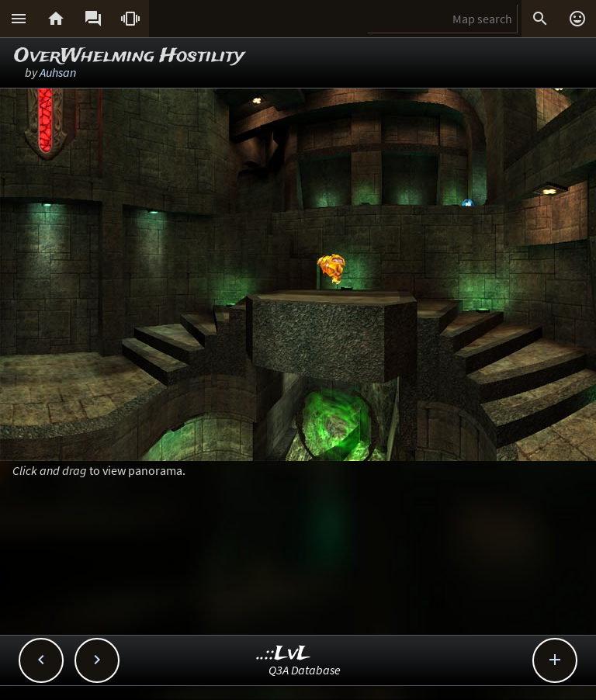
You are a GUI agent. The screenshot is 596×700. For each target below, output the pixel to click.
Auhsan (58, 72)
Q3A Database (305, 670)
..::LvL (284, 654)
